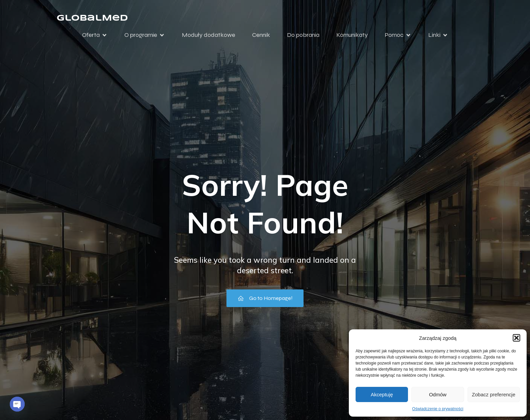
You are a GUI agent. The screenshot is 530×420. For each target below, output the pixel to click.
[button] (516, 338)
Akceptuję (382, 394)
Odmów (438, 394)
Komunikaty (352, 35)
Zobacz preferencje (493, 394)
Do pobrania (303, 35)
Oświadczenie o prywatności (438, 409)
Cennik (261, 35)
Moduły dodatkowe (209, 35)
